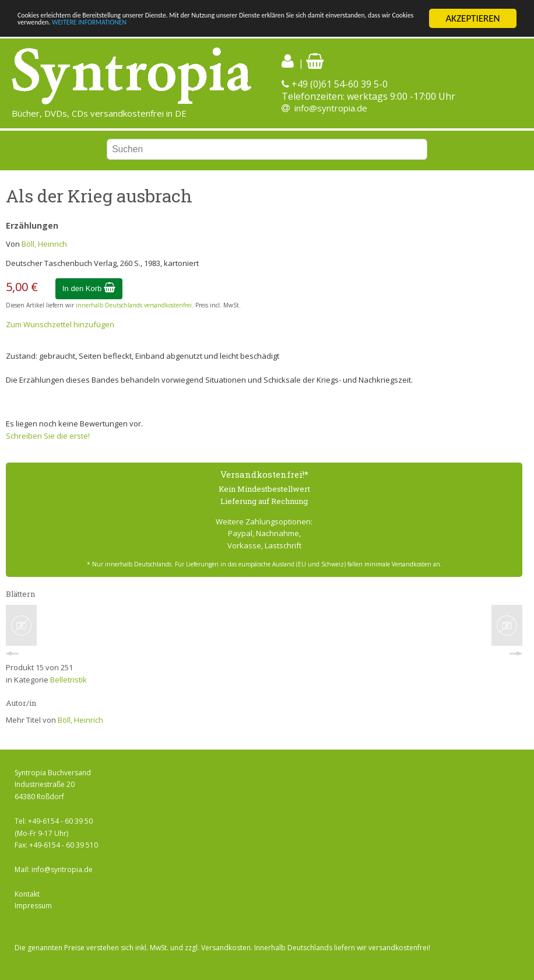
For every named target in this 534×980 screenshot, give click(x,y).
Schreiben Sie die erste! (48, 436)
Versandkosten (226, 948)
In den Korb (89, 288)
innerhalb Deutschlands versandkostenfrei (134, 305)
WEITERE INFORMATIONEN (296, 29)
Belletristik (68, 680)
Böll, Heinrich (44, 244)
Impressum (33, 906)
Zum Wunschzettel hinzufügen (60, 324)
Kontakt (27, 894)
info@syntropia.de (331, 108)
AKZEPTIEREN (472, 18)
